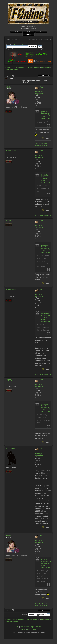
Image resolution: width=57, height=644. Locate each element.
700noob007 (11, 448)
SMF (17, 627)
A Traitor (10, 221)
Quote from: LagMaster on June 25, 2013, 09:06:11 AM (46, 115)
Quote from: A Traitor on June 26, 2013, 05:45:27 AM (46, 317)
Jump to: (24, 615)
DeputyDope (11, 380)
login (13, 44)
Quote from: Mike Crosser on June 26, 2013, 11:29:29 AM (46, 408)
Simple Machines (35, 627)
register (20, 44)
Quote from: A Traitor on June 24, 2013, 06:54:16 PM (46, 179)
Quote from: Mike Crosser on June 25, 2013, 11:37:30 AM (46, 249)
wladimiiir (10, 87)
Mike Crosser (12, 151)
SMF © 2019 (24, 627)
